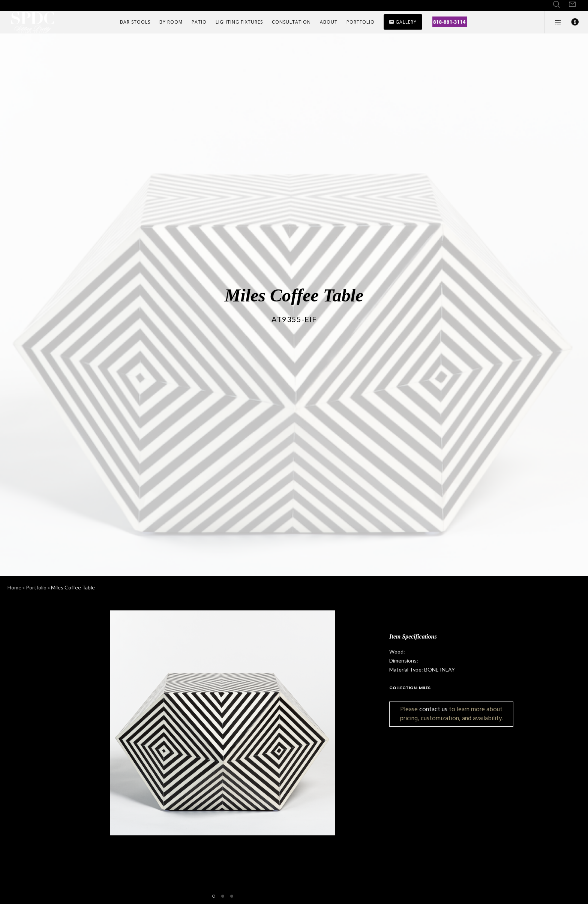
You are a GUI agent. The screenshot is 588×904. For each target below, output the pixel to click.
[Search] (556, 4)
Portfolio (36, 587)
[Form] (572, 4)
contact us (433, 709)
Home (14, 587)
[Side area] (553, 22)
